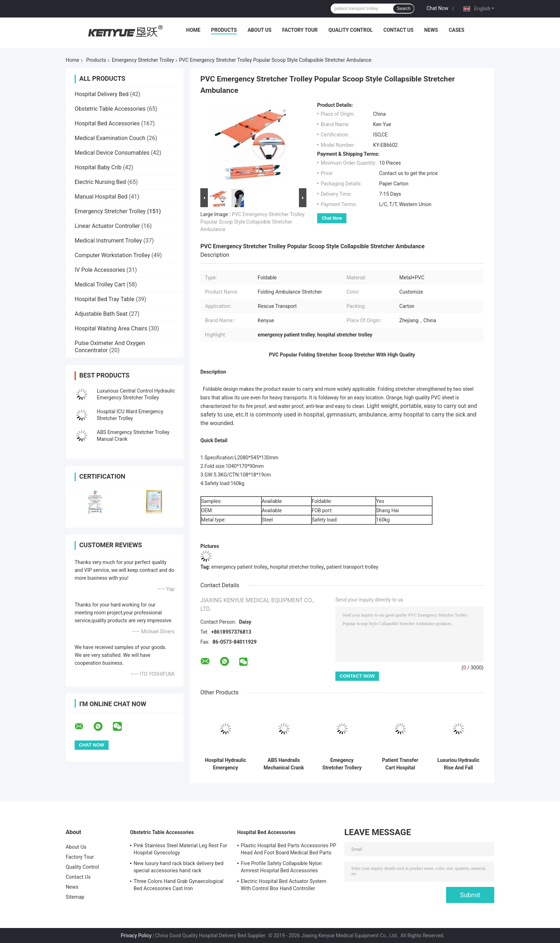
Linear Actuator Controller (107, 226)
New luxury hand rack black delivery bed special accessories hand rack (179, 867)
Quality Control (351, 30)
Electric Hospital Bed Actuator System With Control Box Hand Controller (284, 885)
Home (193, 30)
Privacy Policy (136, 935)
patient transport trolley (352, 567)
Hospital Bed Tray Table (104, 299)
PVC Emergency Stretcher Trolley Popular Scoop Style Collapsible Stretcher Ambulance (252, 222)
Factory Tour (300, 30)
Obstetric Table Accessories (110, 109)
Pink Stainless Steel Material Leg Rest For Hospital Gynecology (180, 849)
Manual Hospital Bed (101, 197)
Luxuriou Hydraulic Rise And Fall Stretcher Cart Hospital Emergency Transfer (459, 764)
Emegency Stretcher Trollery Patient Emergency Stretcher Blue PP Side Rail (342, 764)
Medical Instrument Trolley (108, 241)
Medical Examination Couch (110, 138)
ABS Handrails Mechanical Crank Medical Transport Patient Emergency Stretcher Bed (284, 764)
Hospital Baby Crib (98, 167)
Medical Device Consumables (112, 153)
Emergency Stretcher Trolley (143, 60)
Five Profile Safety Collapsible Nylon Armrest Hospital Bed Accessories (281, 867)
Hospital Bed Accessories (107, 123)
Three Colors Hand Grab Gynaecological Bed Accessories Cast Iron (179, 885)
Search (404, 9)
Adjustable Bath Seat (101, 314)
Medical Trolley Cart (100, 285)
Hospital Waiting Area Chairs (111, 328)
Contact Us (398, 30)
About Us (259, 30)
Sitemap (75, 897)
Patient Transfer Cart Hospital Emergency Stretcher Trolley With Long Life (400, 764)
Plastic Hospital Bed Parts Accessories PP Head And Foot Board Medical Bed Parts (288, 849)
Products (224, 30)
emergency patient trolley (239, 567)
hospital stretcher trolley (297, 567)
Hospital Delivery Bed (102, 94)
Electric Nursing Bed (100, 182)
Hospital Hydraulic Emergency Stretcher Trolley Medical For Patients (226, 764)
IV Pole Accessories (100, 270)
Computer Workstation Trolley (112, 255)
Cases (456, 30)
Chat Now (437, 8)
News (431, 30)
